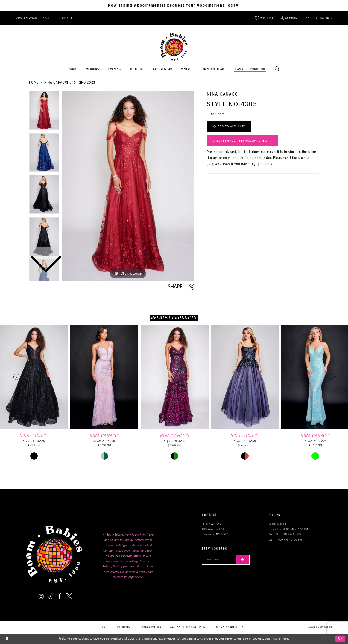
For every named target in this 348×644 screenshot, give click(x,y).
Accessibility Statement (189, 627)
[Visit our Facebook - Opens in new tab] (60, 596)
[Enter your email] (225, 559)
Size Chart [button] (216, 114)
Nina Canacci (56, 83)
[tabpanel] (128, 186)
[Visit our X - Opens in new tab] (69, 596)
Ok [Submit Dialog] (340, 639)
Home (34, 83)
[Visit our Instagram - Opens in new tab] (41, 596)
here (285, 639)
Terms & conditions (231, 627)
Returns (124, 627)
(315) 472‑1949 (218, 164)
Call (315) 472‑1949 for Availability (242, 141)
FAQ (105, 627)
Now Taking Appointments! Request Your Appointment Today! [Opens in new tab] (174, 5)
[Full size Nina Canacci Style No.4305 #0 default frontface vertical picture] (128, 186)
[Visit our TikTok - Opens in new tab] (51, 596)
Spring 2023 (85, 83)
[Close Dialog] (7, 639)
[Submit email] (243, 559)
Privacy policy (150, 627)
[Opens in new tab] (163, 69)
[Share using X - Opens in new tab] (191, 287)
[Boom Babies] (174, 47)
